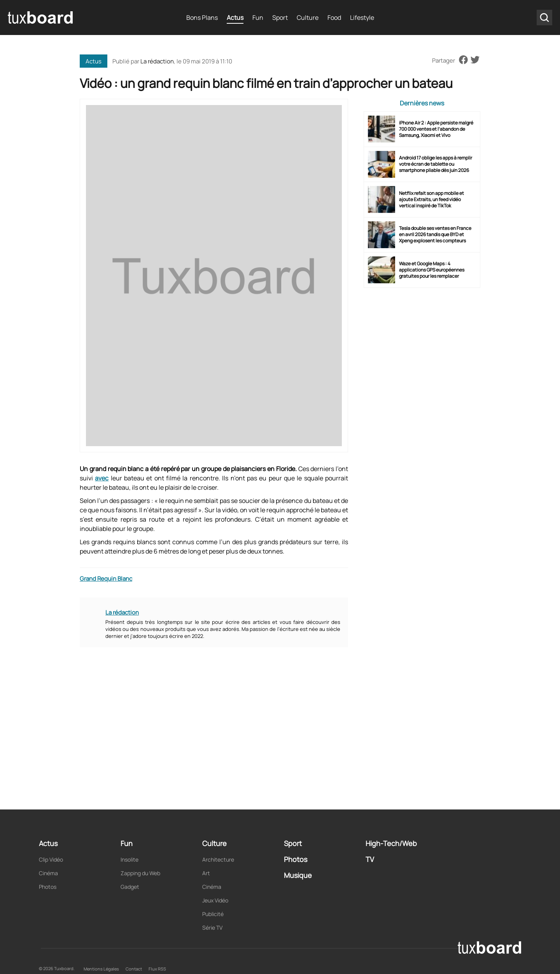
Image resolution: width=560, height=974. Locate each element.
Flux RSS (157, 969)
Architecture (218, 859)
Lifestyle (362, 18)
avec (102, 478)
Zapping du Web (140, 873)
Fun (258, 18)
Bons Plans (202, 18)
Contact (134, 969)
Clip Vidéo (51, 859)
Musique (298, 875)
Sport (280, 18)
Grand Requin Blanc (106, 579)
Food (334, 18)
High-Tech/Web (391, 843)
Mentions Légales (101, 969)
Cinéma (48, 873)
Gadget (130, 887)
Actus (235, 18)
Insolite (129, 859)
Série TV (212, 928)
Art (206, 873)
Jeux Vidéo (215, 900)
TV (370, 859)
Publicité (213, 914)
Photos (48, 887)
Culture (308, 18)
